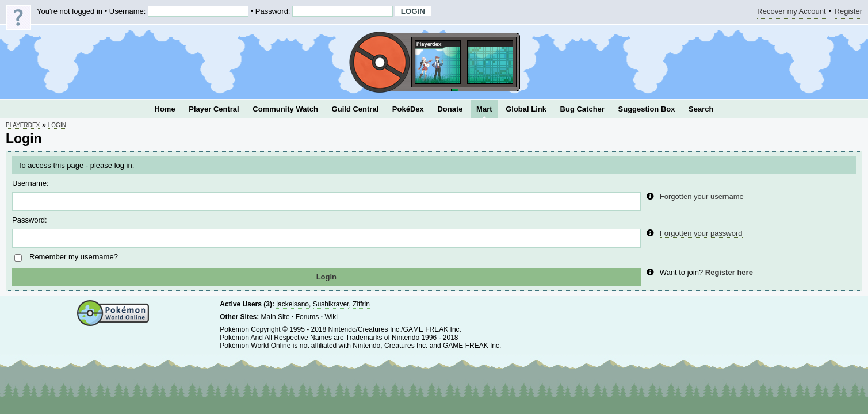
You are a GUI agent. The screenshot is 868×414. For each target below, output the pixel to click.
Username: (30, 183)
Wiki (331, 317)
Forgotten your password (701, 233)
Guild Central (355, 109)
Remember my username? (74, 257)
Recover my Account (791, 13)
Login (57, 125)
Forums (307, 317)
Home (165, 109)
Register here (729, 272)
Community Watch (285, 109)
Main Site (276, 317)
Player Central (214, 109)
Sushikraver (331, 304)
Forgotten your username (702, 196)
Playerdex (23, 125)
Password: (30, 220)
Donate (450, 109)
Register (848, 13)
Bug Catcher (582, 109)
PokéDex (408, 109)
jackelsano (292, 304)
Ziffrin (361, 304)
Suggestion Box (647, 109)
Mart (484, 109)
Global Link (526, 109)
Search (701, 109)
